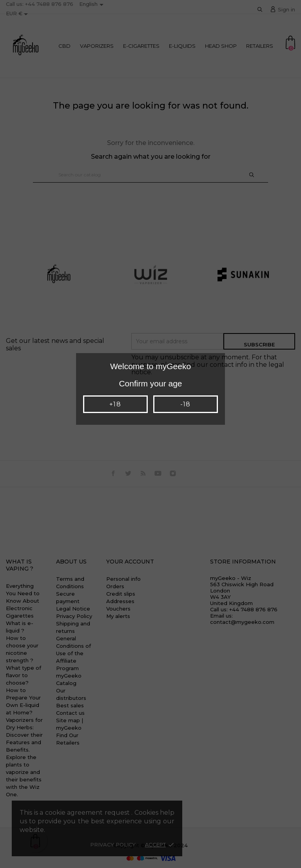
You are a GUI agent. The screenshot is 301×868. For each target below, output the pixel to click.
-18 (185, 404)
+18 (115, 404)
